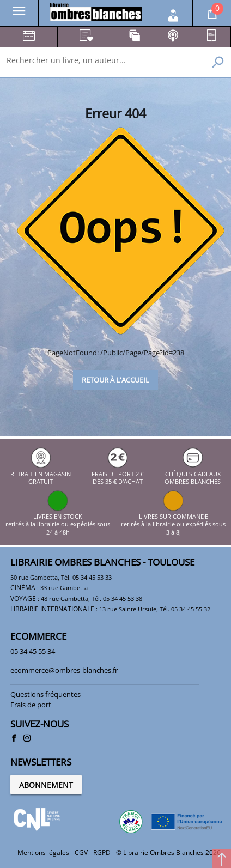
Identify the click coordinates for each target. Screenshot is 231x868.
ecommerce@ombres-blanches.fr (64, 670)
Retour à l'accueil (115, 380)
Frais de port (31, 705)
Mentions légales (43, 852)
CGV (81, 852)
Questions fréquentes (45, 694)
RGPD (102, 852)
